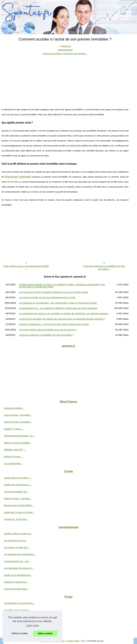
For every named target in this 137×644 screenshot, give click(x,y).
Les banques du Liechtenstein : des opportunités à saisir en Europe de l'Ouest (58, 303)
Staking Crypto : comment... (18, 499)
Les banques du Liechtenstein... (20, 554)
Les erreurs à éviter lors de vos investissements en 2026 (47, 297)
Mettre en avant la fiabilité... (18, 443)
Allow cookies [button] (45, 633)
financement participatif (18, 177)
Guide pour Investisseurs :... (18, 485)
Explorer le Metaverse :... (16, 582)
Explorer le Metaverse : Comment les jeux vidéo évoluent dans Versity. (54, 324)
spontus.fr (66, 46)
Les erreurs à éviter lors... (17, 547)
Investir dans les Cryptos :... (18, 478)
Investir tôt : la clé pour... (16, 519)
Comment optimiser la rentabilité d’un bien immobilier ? (104, 268)
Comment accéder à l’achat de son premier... (65, 54)
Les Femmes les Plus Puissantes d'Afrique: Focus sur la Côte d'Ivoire (54, 292)
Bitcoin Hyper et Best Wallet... (19, 505)
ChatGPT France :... (14, 429)
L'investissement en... (15, 631)
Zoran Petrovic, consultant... (18, 415)
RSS (83, 641)
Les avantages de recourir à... (19, 568)
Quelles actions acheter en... (18, 534)
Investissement (65, 50)
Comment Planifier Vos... (16, 492)
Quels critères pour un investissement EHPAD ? (26, 268)
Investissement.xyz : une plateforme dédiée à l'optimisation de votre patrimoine (58, 308)
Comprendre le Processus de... (19, 603)
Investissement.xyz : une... (17, 561)
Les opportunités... (13, 463)
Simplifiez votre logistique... (17, 610)
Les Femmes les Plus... (16, 541)
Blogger (100, 641)
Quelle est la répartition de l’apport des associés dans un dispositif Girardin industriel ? (62, 319)
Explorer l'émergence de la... (18, 624)
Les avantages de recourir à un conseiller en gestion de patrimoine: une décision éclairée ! (64, 314)
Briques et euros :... (14, 456)
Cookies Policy (73, 641)
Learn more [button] (32, 625)
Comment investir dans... (16, 589)
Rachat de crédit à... (14, 408)
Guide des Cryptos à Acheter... (19, 512)
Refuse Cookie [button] (20, 633)
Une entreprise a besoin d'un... (19, 617)
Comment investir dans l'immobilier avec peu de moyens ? (48, 330)
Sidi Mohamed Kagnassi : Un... (19, 436)
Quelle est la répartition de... (18, 575)
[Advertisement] (65, 79)
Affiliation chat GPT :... (15, 450)
